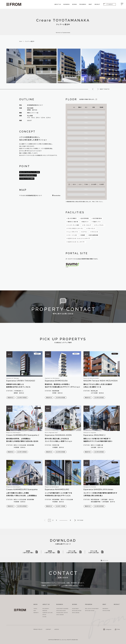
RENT (90, 4)
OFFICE (44, 615)
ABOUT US (58, 4)
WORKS (75, 4)
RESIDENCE (105, 609)
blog (117, 629)
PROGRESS (83, 4)
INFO (35, 611)
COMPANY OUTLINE (48, 613)
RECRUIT (97, 4)
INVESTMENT (75, 609)
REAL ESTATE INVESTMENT (92, 609)
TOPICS (35, 609)
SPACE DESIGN (60, 615)
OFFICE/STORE (106, 611)
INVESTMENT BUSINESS (62, 609)
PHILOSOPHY (46, 609)
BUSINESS (67, 4)
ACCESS (44, 617)
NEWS (35, 604)
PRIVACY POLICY (38, 629)
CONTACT (110, 4)
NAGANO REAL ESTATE (62, 613)
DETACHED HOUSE (61, 611)
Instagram (107, 629)
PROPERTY (36, 613)
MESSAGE (45, 611)
